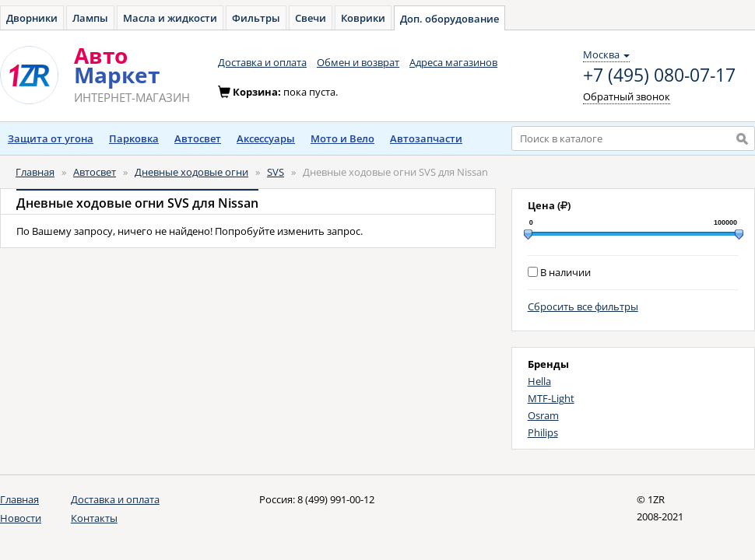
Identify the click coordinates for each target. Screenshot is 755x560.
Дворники (32, 18)
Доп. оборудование (449, 19)
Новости (21, 518)
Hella (539, 381)
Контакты (94, 518)
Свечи (311, 18)
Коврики (363, 18)
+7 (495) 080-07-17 (659, 75)
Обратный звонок (627, 96)
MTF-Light (551, 398)
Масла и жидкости (170, 18)
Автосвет (198, 138)
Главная (35, 172)
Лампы (90, 18)
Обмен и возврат (358, 62)
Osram (543, 415)
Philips (543, 432)
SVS (276, 172)
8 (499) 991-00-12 (336, 499)
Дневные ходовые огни (191, 172)
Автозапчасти (426, 138)
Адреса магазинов (453, 62)
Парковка (134, 138)
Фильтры (256, 18)
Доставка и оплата (262, 62)
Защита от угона (51, 138)
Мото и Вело (342, 138)
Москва (606, 54)
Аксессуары (266, 138)
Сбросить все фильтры (583, 306)
